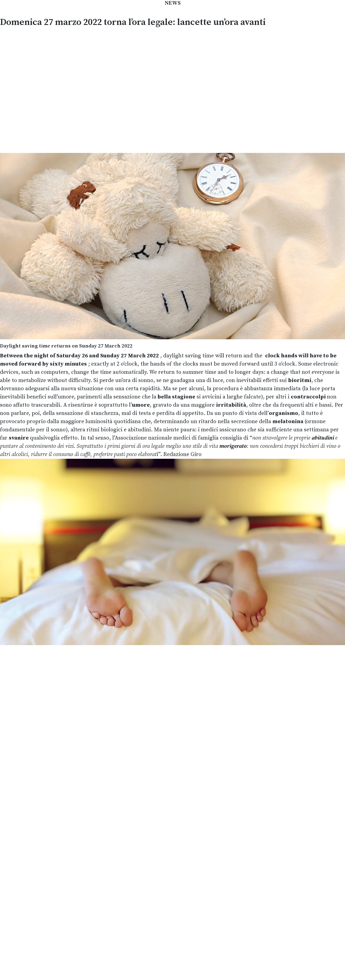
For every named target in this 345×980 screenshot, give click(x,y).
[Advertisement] (59, 89)
